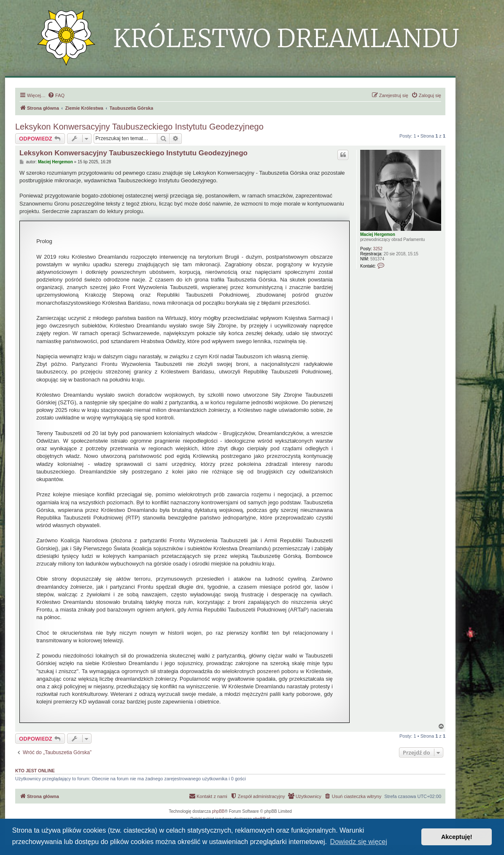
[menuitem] (56, 95)
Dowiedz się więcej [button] (359, 842)
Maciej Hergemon (378, 234)
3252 (378, 249)
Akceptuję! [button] (457, 837)
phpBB (218, 811)
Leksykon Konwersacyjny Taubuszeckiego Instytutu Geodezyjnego (139, 127)
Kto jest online (35, 771)
